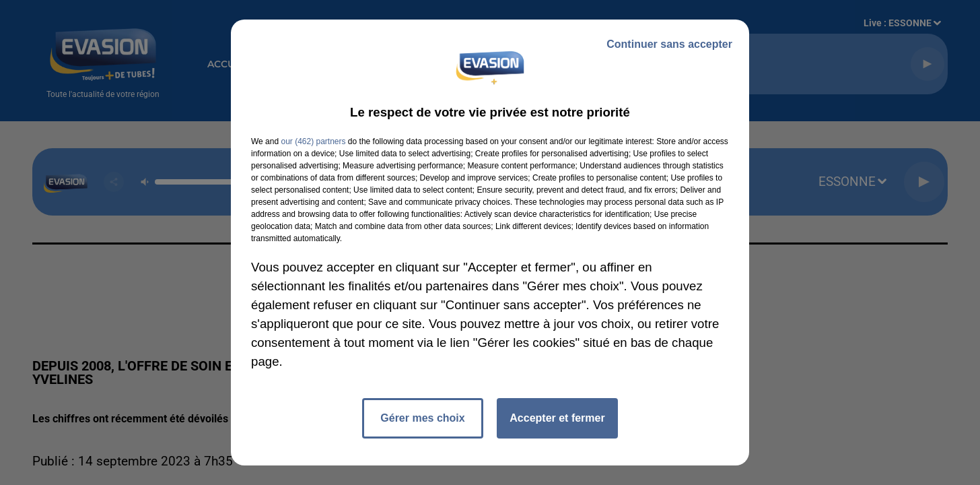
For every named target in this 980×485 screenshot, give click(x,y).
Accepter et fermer (557, 418)
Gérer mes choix (422, 418)
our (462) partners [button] (313, 141)
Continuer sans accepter (669, 44)
